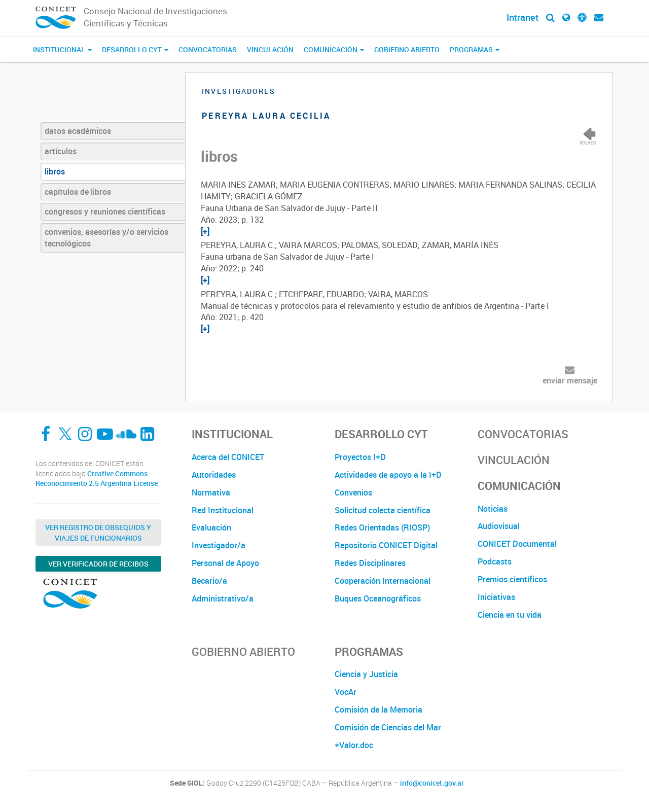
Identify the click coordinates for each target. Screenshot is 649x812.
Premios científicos (512, 579)
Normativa (211, 492)
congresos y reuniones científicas (105, 211)
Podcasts (495, 561)
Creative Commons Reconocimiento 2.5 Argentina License (97, 479)
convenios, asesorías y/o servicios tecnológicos (106, 238)
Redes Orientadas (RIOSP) (382, 527)
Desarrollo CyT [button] (135, 49)
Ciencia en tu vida (510, 615)
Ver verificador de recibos (98, 564)
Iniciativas (496, 597)
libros (55, 171)
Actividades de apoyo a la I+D (388, 475)
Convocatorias (208, 49)
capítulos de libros (78, 192)
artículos (61, 151)
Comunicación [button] (334, 49)
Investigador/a (219, 545)
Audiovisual (499, 526)
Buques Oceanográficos (378, 598)
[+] (205, 231)
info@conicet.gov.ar (432, 783)
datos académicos (78, 131)
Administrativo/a (223, 598)
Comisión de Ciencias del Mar (388, 727)
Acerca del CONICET (228, 457)
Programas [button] (475, 49)
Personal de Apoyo (225, 563)
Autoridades (214, 475)
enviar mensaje (570, 380)
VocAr (346, 692)
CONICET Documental (517, 544)
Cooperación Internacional (383, 581)
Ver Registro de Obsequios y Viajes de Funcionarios (98, 533)
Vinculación (270, 49)
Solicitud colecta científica (383, 510)
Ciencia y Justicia (366, 674)
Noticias (493, 509)
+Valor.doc (354, 745)
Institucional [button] (62, 49)
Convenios (353, 492)
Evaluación (211, 527)
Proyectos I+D (360, 457)
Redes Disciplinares (370, 563)
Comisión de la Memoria (378, 710)
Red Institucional (223, 510)
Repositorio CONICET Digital (386, 545)
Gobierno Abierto (407, 49)
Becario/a (209, 581)
